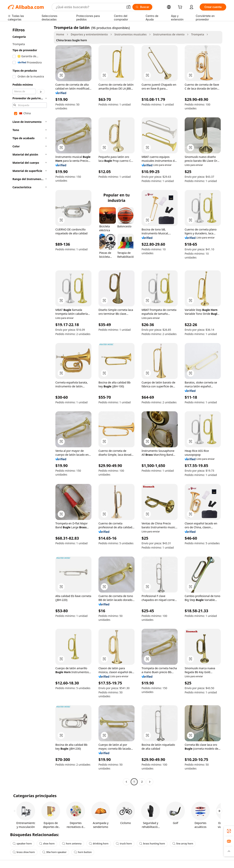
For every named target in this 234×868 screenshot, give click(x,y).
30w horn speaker (55, 852)
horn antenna (72, 844)
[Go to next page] (150, 782)
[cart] (181, 7)
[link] (229, 831)
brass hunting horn (152, 844)
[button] (129, 7)
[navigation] (30, 405)
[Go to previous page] (126, 782)
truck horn (124, 844)
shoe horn (47, 844)
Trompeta (198, 34)
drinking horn (99, 844)
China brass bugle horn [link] (72, 40)
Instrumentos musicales (131, 34)
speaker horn (22, 844)
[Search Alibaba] (89, 7)
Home (60, 34)
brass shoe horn (24, 852)
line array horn (183, 844)
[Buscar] (142, 7)
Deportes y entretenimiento (89, 34)
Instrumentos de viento (169, 34)
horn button (83, 852)
